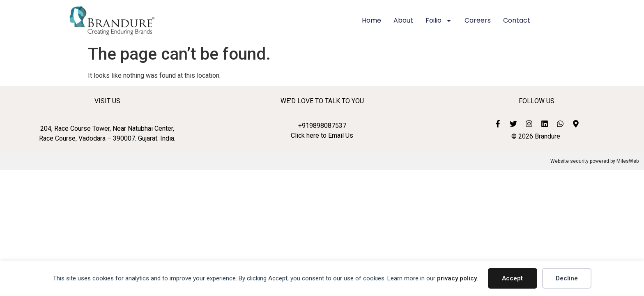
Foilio (439, 21)
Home (371, 20)
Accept (512, 278)
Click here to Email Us (322, 135)
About (403, 20)
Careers (478, 20)
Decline (567, 278)
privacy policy (457, 278)
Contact (517, 20)
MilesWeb (628, 161)
